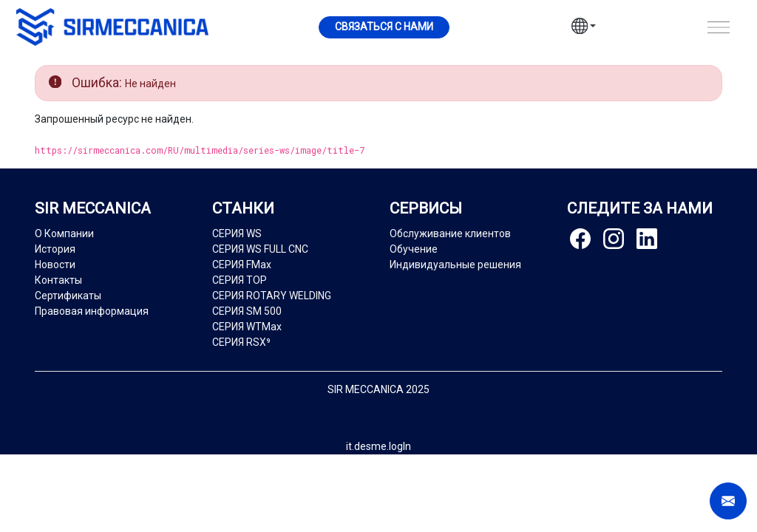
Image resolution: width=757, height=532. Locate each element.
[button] (584, 28)
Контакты (58, 280)
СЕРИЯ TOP (240, 280)
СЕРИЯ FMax (242, 265)
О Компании (64, 233)
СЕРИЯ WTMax (247, 327)
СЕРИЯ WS (237, 233)
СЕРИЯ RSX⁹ (241, 342)
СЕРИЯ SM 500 (247, 311)
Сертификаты (68, 296)
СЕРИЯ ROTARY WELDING (272, 296)
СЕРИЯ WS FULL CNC (260, 249)
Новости (55, 265)
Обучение (414, 249)
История (55, 249)
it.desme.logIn (378, 446)
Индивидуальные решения (455, 265)
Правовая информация (92, 311)
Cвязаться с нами (384, 27)
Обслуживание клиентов (450, 233)
